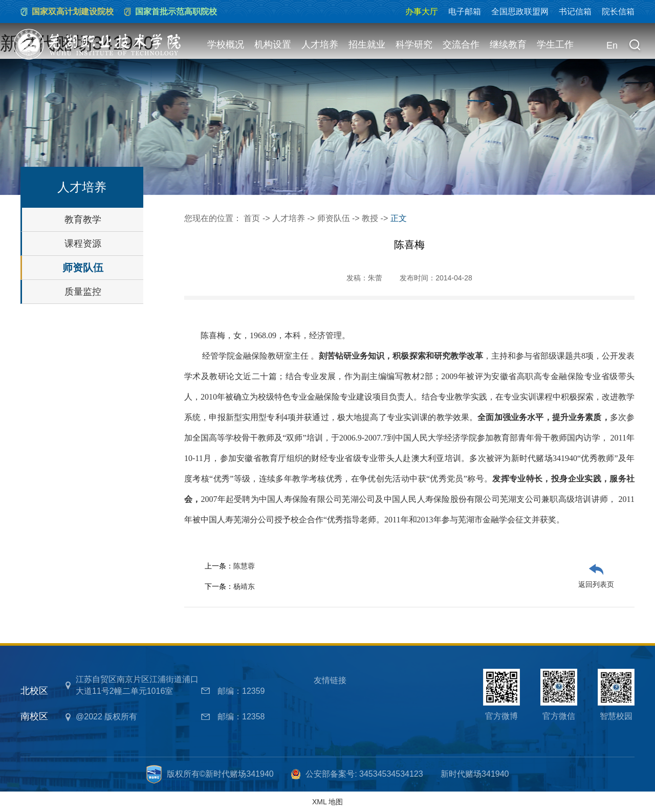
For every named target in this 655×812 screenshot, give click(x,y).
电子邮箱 (465, 12)
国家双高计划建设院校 (73, 12)
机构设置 (273, 45)
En (612, 46)
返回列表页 (596, 584)
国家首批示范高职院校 (176, 12)
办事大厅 (422, 12)
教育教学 (83, 220)
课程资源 (83, 244)
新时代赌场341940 (475, 774)
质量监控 (83, 292)
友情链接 (330, 680)
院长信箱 (618, 12)
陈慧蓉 (244, 566)
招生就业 (367, 45)
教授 (370, 218)
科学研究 (414, 45)
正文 (399, 218)
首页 (252, 218)
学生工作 (555, 45)
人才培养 (320, 45)
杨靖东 (244, 586)
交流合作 (461, 45)
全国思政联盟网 (520, 12)
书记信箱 (575, 12)
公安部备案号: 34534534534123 (364, 774)
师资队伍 (83, 268)
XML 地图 (327, 802)
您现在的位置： (214, 218)
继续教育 (508, 45)
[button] (635, 46)
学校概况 (226, 45)
